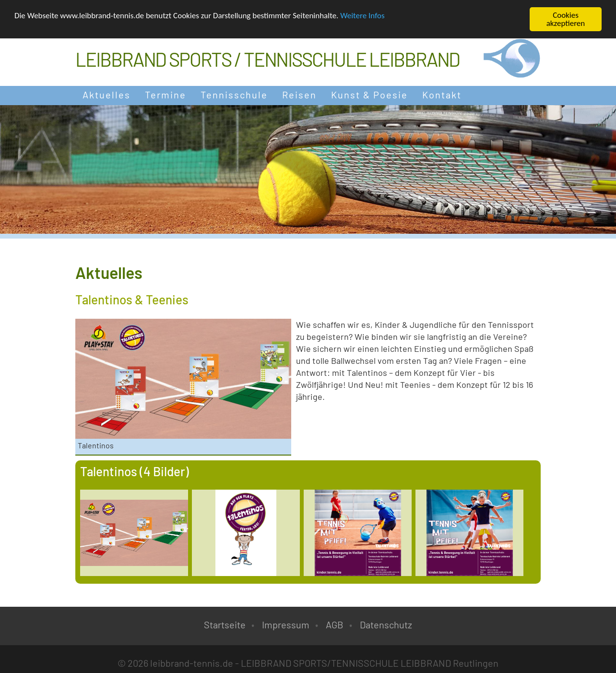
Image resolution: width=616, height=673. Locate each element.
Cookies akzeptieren (566, 19)
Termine (166, 95)
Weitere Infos (362, 15)
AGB (335, 625)
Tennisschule (234, 95)
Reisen (299, 95)
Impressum (286, 625)
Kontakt (442, 95)
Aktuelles (107, 95)
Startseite (225, 625)
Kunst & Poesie (369, 95)
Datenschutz (386, 625)
